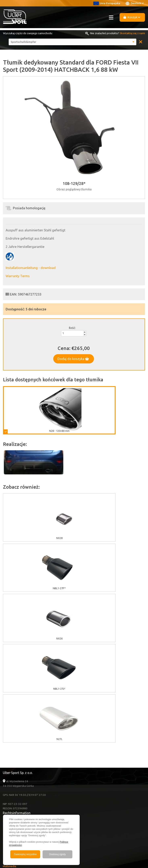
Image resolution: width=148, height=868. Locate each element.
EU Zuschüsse (11, 721)
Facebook (13, 792)
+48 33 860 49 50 (18, 810)
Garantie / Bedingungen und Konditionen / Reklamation (36, 735)
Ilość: (72, 328)
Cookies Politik (12, 725)
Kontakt (8, 775)
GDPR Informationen (15, 730)
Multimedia (9, 766)
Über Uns (8, 752)
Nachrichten (10, 761)
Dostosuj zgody (57, 854)
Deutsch (135, 3)
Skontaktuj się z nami (132, 33)
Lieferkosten (11, 739)
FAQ (5, 770)
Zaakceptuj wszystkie (25, 854)
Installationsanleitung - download (31, 268)
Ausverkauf (10, 757)
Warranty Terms (18, 276)
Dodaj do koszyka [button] (73, 359)
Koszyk (132, 17)
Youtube (13, 788)
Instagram (13, 797)
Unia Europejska (107, 3)
